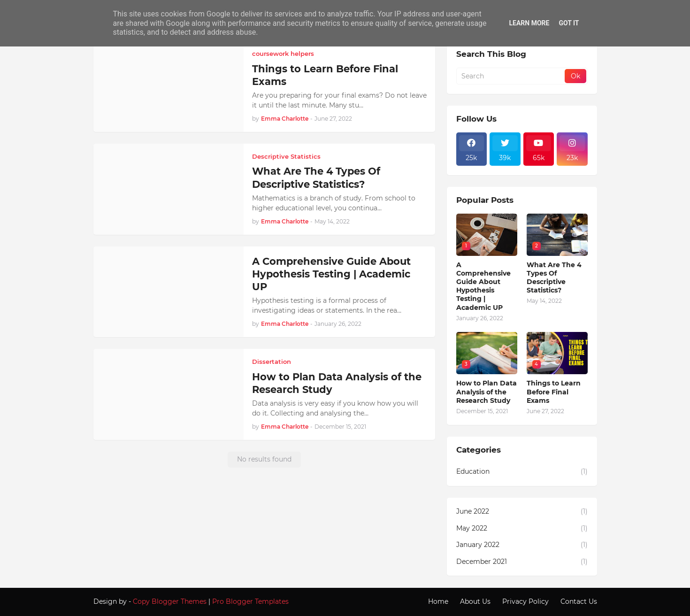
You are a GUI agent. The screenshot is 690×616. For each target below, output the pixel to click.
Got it (569, 23)
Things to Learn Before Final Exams (325, 75)
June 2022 (522, 512)
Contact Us (579, 601)
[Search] (511, 76)
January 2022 (522, 545)
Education (522, 472)
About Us (475, 601)
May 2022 (522, 529)
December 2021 (522, 562)
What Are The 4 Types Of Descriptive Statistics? (316, 177)
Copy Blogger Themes (170, 601)
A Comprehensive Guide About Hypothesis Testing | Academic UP (331, 274)
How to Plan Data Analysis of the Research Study (337, 383)
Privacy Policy (525, 601)
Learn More (529, 23)
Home (438, 601)
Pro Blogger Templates (250, 601)
